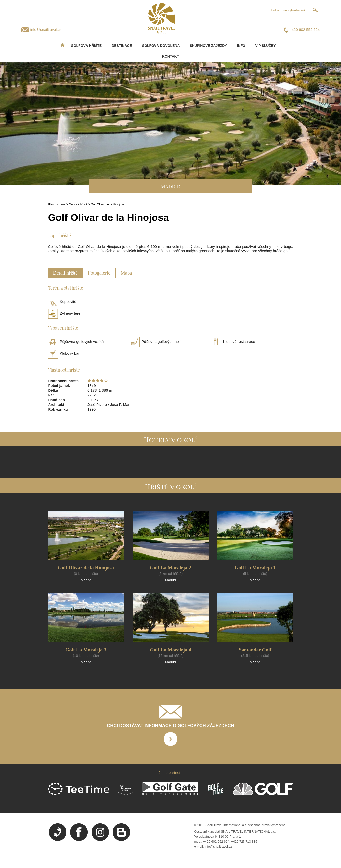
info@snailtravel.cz (46, 29)
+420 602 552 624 (305, 29)
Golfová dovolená (161, 46)
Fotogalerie (99, 273)
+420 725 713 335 (244, 841)
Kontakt (170, 56)
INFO (241, 46)
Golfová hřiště (86, 46)
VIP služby (265, 46)
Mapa (126, 273)
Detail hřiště (65, 273)
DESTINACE (122, 46)
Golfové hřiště (78, 204)
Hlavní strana (57, 204)
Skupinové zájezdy (208, 46)
